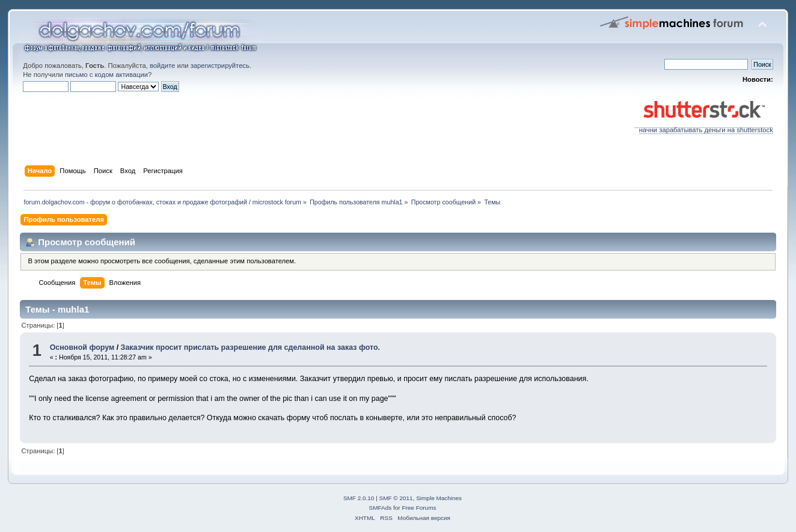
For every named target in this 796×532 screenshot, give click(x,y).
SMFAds (381, 508)
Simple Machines (439, 498)
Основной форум (82, 347)
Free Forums (419, 508)
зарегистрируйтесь (220, 66)
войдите (162, 66)
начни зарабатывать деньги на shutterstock (704, 127)
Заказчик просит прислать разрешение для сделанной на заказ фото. (250, 347)
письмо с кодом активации (106, 75)
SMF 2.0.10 (359, 498)
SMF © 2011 (396, 498)
